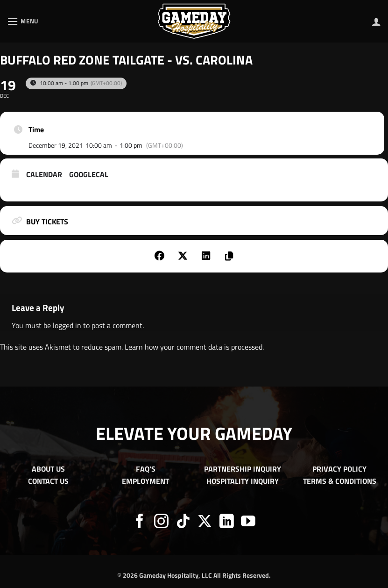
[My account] (376, 22)
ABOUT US (48, 469)
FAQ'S (146, 469)
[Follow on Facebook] (140, 522)
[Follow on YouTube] (248, 522)
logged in (67, 325)
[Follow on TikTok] (183, 522)
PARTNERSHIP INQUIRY (243, 469)
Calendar (44, 175)
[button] (23, 21)
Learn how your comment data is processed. (194, 347)
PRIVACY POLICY (339, 469)
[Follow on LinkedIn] (227, 522)
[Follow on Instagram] (161, 522)
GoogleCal (89, 175)
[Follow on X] (205, 522)
